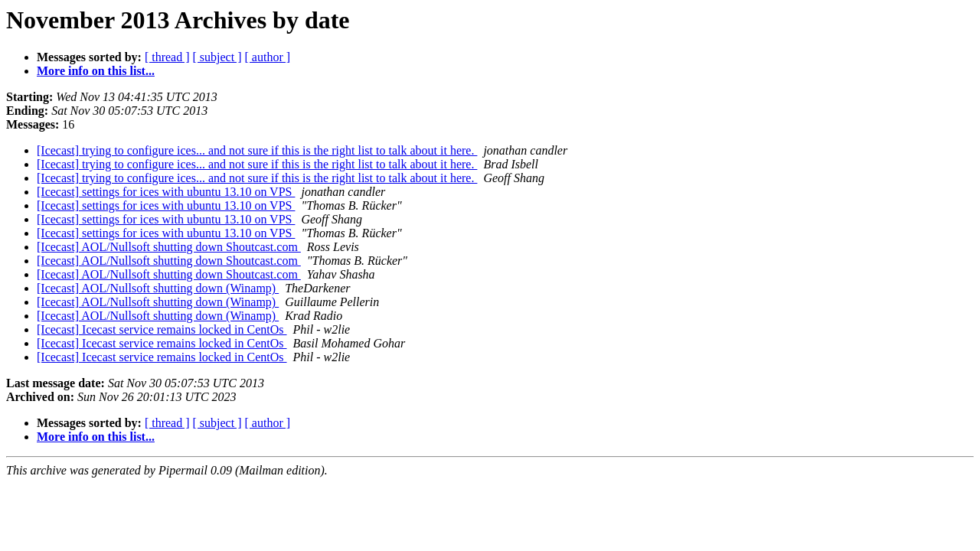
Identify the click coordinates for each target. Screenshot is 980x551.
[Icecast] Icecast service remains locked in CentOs (162, 329)
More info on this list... (96, 71)
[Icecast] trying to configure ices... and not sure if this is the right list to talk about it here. (257, 150)
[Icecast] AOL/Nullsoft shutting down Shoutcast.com (169, 247)
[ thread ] (167, 57)
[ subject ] (217, 57)
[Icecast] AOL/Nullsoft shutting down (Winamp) (158, 288)
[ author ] (268, 57)
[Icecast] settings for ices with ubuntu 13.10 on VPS (166, 192)
